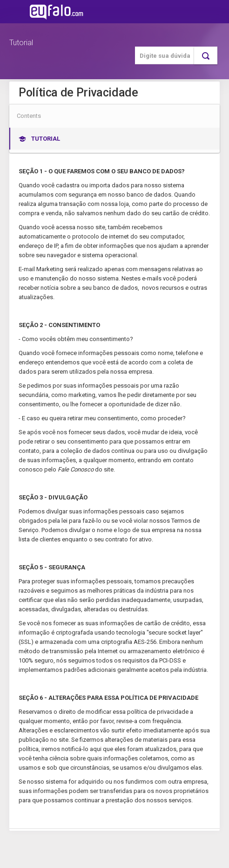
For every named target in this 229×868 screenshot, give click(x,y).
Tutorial (21, 43)
